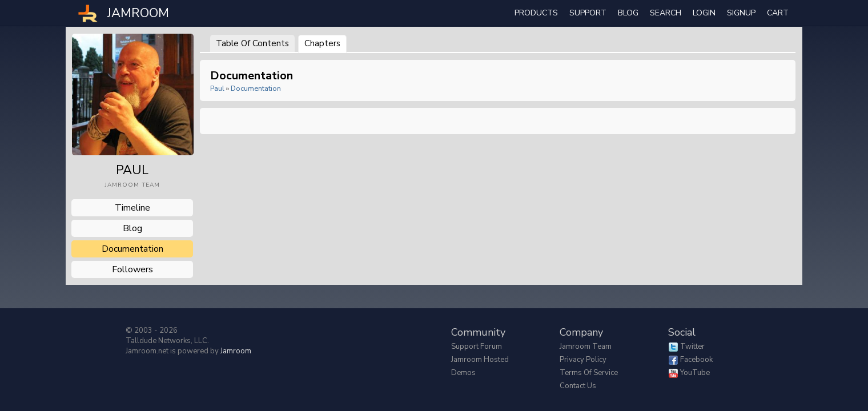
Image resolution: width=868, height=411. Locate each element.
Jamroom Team (586, 346)
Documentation (256, 88)
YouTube (695, 373)
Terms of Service (589, 373)
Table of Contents (252, 43)
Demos (463, 373)
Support (588, 13)
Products (536, 13)
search (666, 13)
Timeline (132, 208)
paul (217, 88)
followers (132, 269)
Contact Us (578, 386)
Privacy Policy (583, 360)
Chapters (322, 43)
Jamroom (236, 351)
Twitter (692, 346)
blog (132, 228)
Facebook (696, 360)
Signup (741, 13)
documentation (132, 249)
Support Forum (477, 346)
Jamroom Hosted (480, 360)
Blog (628, 13)
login (704, 13)
